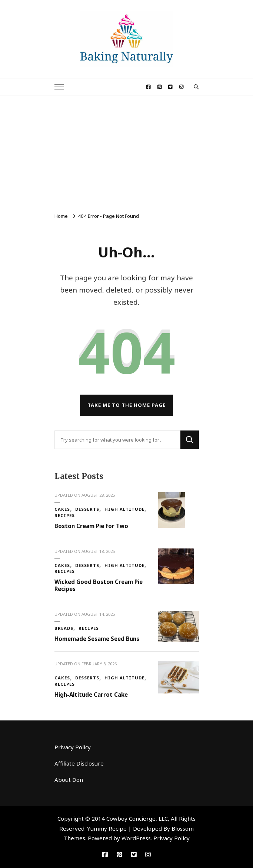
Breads (64, 628)
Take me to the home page (126, 405)
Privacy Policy (73, 747)
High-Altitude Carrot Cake (91, 695)
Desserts (87, 509)
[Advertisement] (126, 151)
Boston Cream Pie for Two (91, 526)
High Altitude (124, 509)
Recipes (65, 515)
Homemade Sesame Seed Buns (97, 639)
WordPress (136, 838)
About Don (69, 780)
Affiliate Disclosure (79, 763)
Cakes (62, 509)
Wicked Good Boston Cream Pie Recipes (99, 585)
